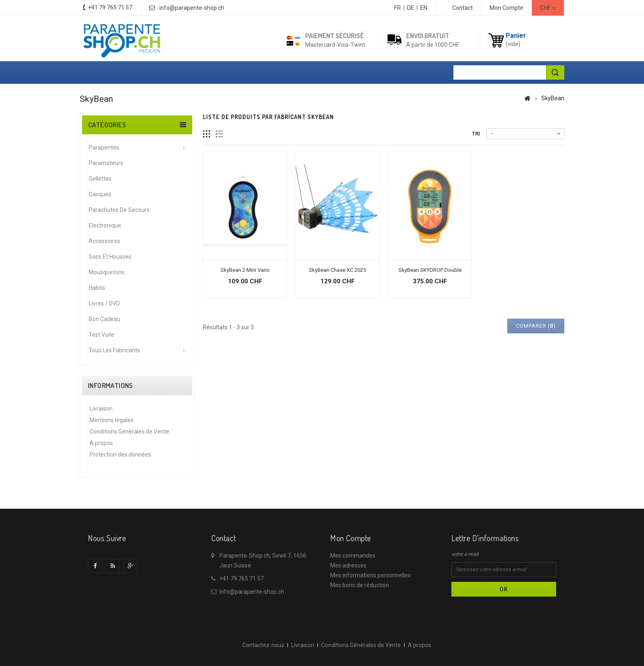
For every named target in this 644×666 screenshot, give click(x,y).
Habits (97, 288)
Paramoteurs (106, 163)
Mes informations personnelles (370, 575)
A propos (101, 443)
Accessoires (105, 241)
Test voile (101, 335)
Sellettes (100, 179)
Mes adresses (348, 565)
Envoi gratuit (428, 36)
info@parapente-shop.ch (192, 8)
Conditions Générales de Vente (129, 432)
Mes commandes (353, 556)
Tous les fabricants (114, 350)
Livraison (101, 409)
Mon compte (351, 538)
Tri (476, 134)
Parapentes (104, 147)
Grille (207, 134)
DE (411, 8)
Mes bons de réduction (360, 585)
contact (462, 8)
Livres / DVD (104, 303)
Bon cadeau (105, 319)
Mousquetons (107, 272)
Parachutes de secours (119, 210)
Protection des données (120, 455)
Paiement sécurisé (335, 36)
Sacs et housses (110, 257)
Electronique (105, 225)
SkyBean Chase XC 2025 (337, 270)
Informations (110, 386)
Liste (220, 134)
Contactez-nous (263, 645)
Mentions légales (112, 420)
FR (398, 8)
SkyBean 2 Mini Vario (245, 270)
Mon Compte (506, 8)
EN (424, 8)
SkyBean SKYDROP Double (430, 270)
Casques (100, 194)
